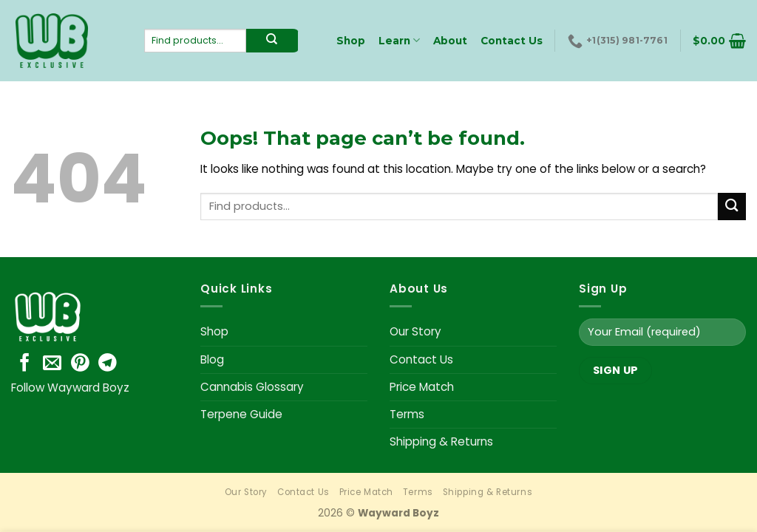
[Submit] (732, 207)
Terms (407, 414)
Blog (212, 359)
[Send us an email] (52, 364)
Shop (214, 331)
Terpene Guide (241, 414)
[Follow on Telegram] (108, 364)
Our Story (415, 331)
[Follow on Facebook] (25, 364)
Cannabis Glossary (252, 387)
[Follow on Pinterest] (80, 364)
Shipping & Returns (441, 441)
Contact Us (421, 359)
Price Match (422, 387)
